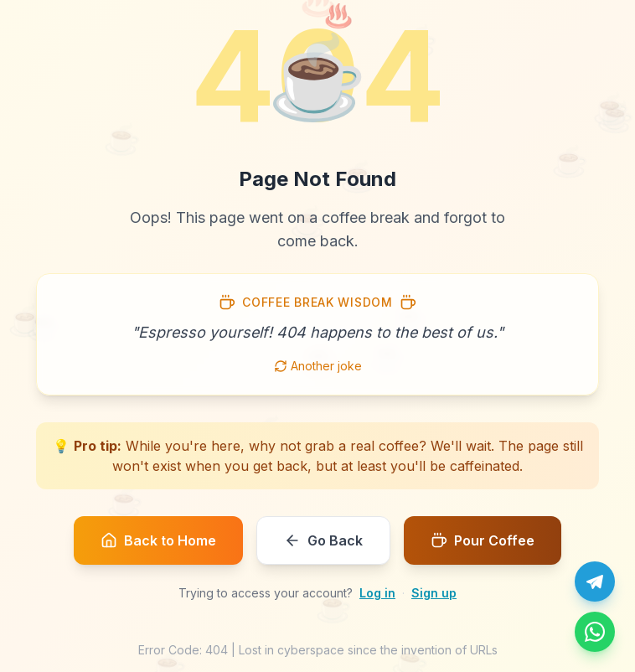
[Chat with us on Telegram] (595, 582)
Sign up (434, 593)
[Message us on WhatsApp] (595, 632)
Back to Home (158, 540)
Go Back (323, 540)
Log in (377, 593)
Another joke (318, 366)
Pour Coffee (483, 540)
